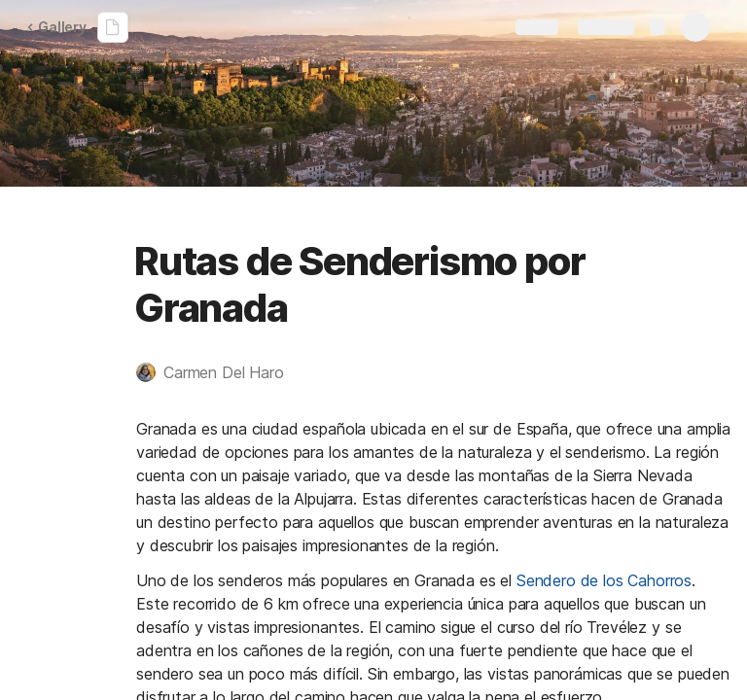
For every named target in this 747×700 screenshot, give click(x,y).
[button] (220, 372)
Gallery (56, 27)
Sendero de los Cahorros (604, 580)
